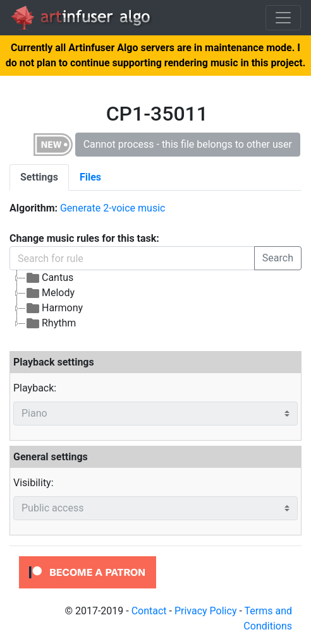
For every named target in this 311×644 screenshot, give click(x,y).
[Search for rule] (132, 258)
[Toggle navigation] (283, 18)
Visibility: (34, 483)
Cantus (49, 278)
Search (278, 258)
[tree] (155, 301)
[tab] (39, 177)
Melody (50, 293)
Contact (149, 611)
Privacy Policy (206, 611)
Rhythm (51, 323)
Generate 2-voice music (113, 208)
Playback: (35, 388)
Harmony (54, 308)
